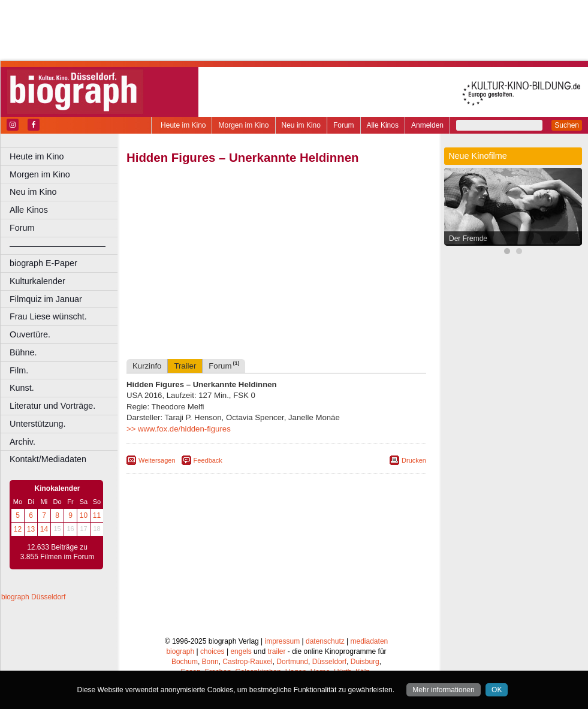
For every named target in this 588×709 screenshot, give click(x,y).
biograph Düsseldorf (33, 597)
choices (212, 651)
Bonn (210, 662)
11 (97, 515)
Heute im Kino (183, 125)
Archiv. (22, 442)
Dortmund (292, 662)
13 (31, 529)
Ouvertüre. (30, 334)
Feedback (208, 460)
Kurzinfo (147, 366)
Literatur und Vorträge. (52, 406)
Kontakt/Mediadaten (48, 459)
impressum (283, 641)
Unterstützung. (38, 424)
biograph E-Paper (43, 263)
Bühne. (23, 352)
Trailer (185, 366)
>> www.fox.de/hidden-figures (179, 429)
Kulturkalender (37, 281)
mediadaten (370, 641)
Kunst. (22, 388)
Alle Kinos (383, 125)
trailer (276, 651)
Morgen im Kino (243, 125)
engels (241, 651)
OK (497, 690)
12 (18, 529)
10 (84, 515)
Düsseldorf (329, 662)
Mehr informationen (443, 690)
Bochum (185, 662)
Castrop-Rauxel (247, 662)
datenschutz (325, 641)
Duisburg (365, 662)
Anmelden (427, 125)
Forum (344, 125)
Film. (19, 370)
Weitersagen (157, 460)
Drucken (414, 460)
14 (44, 529)
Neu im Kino (301, 125)
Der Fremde (468, 239)
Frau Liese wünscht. (48, 316)
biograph (180, 651)
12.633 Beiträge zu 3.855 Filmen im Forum (57, 552)
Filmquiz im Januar (46, 299)
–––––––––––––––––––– (58, 246)
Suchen (567, 125)
